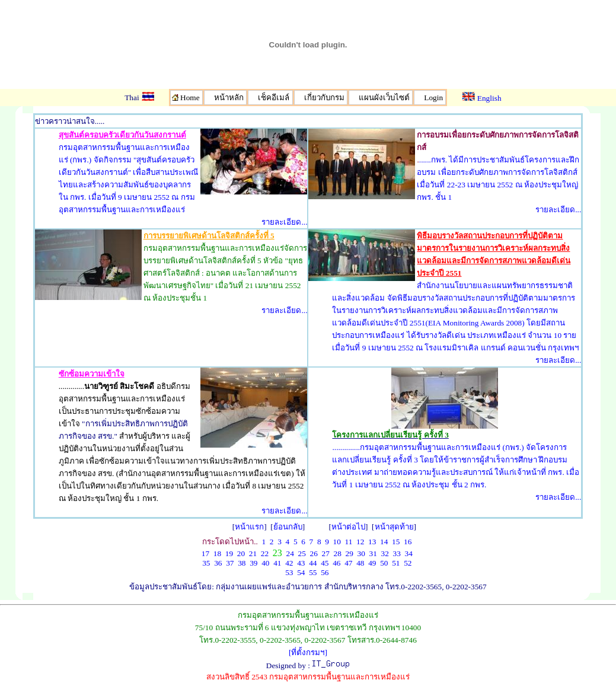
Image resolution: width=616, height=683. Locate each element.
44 (313, 563)
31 (373, 553)
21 (253, 553)
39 (253, 563)
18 (217, 553)
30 (361, 553)
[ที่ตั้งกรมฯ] (308, 652)
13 (372, 542)
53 (289, 572)
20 (241, 553)
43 (301, 563)
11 (349, 542)
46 (336, 563)
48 (360, 563)
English (481, 98)
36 (218, 563)
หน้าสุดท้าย (394, 527)
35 (206, 563)
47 (348, 563)
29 (349, 553)
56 (325, 572)
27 (325, 553)
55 (313, 572)
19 (229, 553)
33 (396, 553)
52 (408, 563)
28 (337, 553)
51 (396, 563)
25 (301, 553)
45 (325, 563)
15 (396, 542)
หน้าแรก (249, 527)
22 (265, 553)
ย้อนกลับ (288, 527)
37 (230, 563)
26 (313, 553)
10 (337, 542)
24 (290, 553)
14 (384, 542)
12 (360, 542)
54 (301, 572)
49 (372, 563)
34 (408, 553)
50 (384, 563)
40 (265, 563)
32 (384, 553)
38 (242, 563)
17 (205, 553)
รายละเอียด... (284, 222)
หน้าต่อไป (348, 527)
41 (277, 563)
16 (408, 542)
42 (289, 563)
